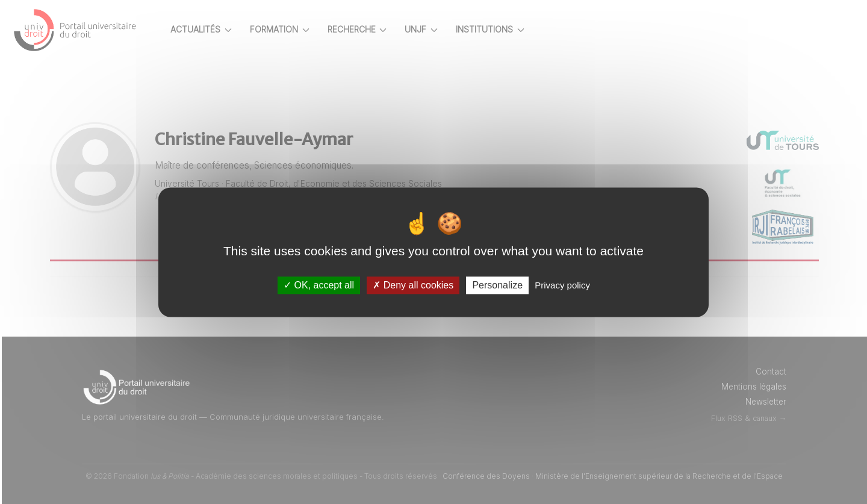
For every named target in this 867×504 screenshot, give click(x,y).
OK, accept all (319, 285)
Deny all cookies (413, 285)
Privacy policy (562, 285)
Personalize (497, 285)
